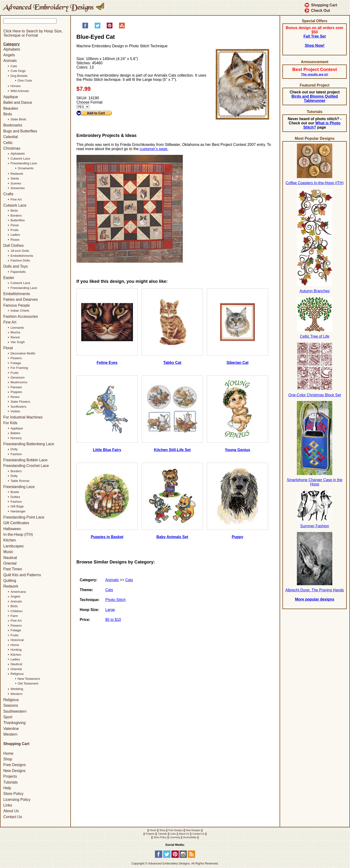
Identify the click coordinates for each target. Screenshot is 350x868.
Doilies (15, 497)
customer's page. (154, 149)
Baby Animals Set (172, 537)
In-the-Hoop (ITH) (18, 534)
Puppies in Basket (107, 537)
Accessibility (190, 837)
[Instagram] (183, 857)
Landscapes (13, 546)
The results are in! (315, 74)
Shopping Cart (321, 5)
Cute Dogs (18, 71)
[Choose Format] (83, 107)
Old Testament (28, 683)
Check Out (317, 11)
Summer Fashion (315, 526)
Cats (129, 580)
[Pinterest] (175, 857)
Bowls (15, 492)
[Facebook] (159, 857)
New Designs (14, 771)
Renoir (15, 337)
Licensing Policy (17, 800)
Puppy (237, 537)
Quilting (10, 581)
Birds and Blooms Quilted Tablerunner (315, 98)
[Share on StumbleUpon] (122, 27)
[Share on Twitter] (98, 27)
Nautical (10, 558)
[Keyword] (30, 21)
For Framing (19, 368)
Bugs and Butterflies (20, 131)
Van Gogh (17, 342)
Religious (17, 674)
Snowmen (17, 188)
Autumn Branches (315, 291)
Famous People (17, 305)
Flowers (16, 358)
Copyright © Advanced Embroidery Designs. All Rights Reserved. (175, 863)
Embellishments (22, 256)
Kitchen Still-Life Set (172, 450)
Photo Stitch (115, 600)
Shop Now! (315, 46)
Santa (15, 178)
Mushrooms (19, 382)
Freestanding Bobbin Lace (25, 460)
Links (8, 805)
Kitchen (10, 540)
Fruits (14, 230)
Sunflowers (18, 407)
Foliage (16, 363)
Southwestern (15, 711)
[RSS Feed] (191, 857)
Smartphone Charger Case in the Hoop (315, 482)
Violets (15, 411)
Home (15, 645)
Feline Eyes (107, 363)
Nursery (16, 438)
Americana (18, 592)
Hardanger (18, 511)
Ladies (15, 235)
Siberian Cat (237, 363)
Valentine (11, 729)
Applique (11, 97)
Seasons (11, 705)
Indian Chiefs (20, 311)
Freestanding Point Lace (24, 517)
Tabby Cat (172, 363)
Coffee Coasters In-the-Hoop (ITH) (315, 183)
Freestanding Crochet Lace (26, 466)
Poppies (16, 392)
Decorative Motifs (23, 353)
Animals (112, 580)
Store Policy (13, 794)
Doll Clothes (13, 246)
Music (8, 552)
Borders (16, 216)
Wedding (17, 689)
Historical (17, 640)
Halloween (12, 529)
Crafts (8, 194)
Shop (8, 759)
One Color (25, 81)
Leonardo (17, 328)
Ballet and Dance (18, 103)
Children (16, 611)
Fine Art (16, 199)
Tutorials (11, 782)
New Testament (29, 679)
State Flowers (20, 402)
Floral (14, 225)
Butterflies (17, 220)
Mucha (15, 332)
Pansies (16, 387)
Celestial (11, 137)
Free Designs (15, 765)
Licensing (175, 837)
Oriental (10, 563)
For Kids (10, 423)
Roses (15, 240)
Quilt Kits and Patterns (22, 575)
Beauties (11, 108)
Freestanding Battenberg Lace (29, 444)
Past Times (13, 569)
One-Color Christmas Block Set (315, 395)
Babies (15, 433)
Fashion (16, 454)
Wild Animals (20, 91)
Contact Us (13, 817)
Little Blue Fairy (107, 450)
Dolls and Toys (16, 266)
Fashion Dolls (20, 260)
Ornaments (26, 168)
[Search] (39, 26)
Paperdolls (18, 272)
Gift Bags (17, 506)
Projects (10, 776)
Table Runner (20, 481)
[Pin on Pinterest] (110, 27)
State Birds (18, 119)
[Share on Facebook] (85, 27)
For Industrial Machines (23, 417)
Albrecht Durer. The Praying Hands (315, 590)
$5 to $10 (113, 620)
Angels (9, 55)
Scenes (16, 183)
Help (7, 788)
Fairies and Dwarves (21, 299)
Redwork (17, 174)
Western (16, 694)
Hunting (16, 650)
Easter (9, 278)
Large (110, 610)
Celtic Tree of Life (315, 336)
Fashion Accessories (21, 316)
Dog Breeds (19, 76)
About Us (11, 811)
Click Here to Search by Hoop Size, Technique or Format (33, 33)
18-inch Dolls (20, 251)
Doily (14, 449)
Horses (15, 86)
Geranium (17, 377)
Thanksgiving (14, 723)
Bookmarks (13, 125)
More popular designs (315, 599)
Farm (14, 616)
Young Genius (237, 450)
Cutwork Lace (20, 159)
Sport (8, 717)
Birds (8, 114)
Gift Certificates (16, 523)
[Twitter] (167, 857)
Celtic (8, 143)
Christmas (12, 148)
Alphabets (12, 49)
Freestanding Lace (24, 163)
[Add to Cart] (94, 113)
